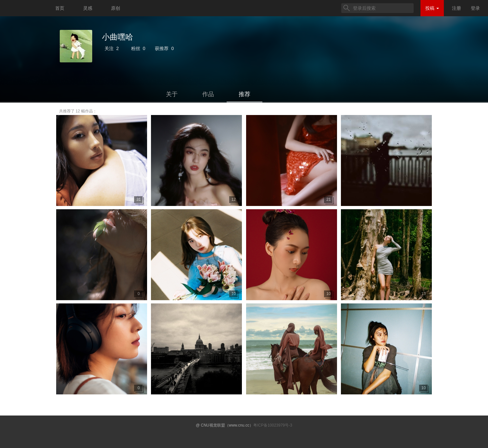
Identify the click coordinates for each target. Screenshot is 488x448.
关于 (172, 94)
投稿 (432, 8)
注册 (457, 8)
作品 (208, 94)
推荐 (244, 94)
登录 (475, 8)
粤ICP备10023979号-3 (273, 425)
